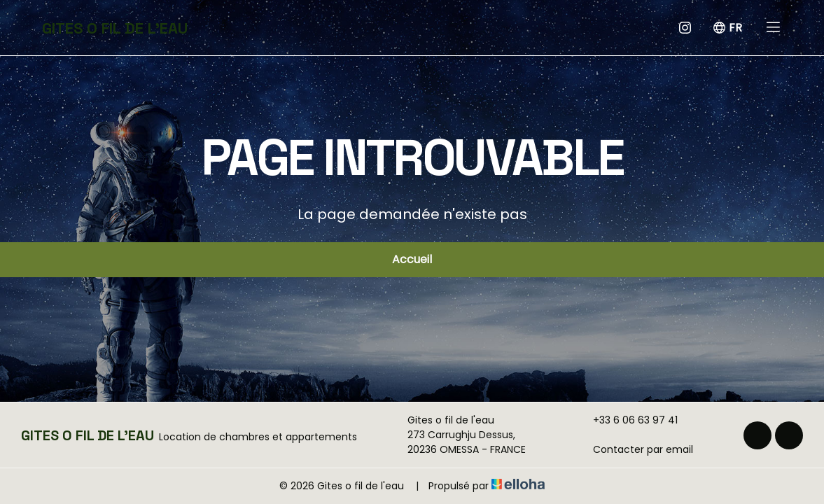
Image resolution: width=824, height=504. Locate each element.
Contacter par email (635, 449)
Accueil (412, 259)
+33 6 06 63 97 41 (627, 420)
